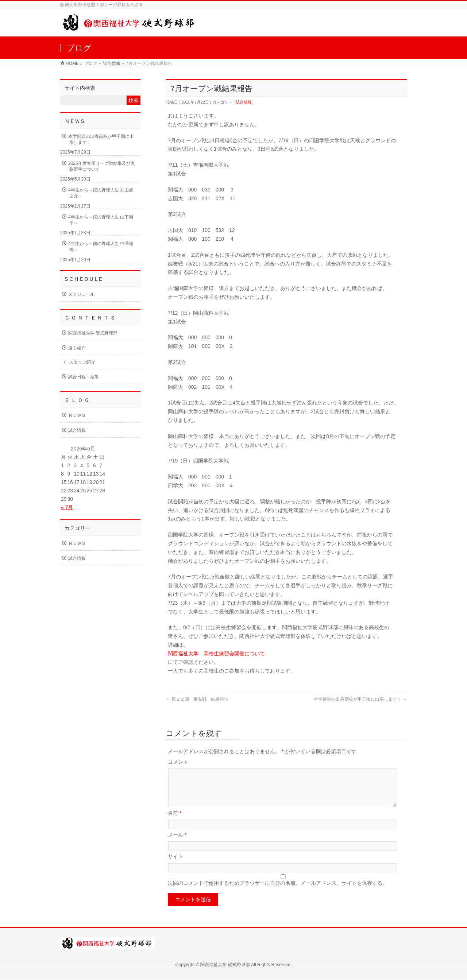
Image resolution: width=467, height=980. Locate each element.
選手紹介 (77, 348)
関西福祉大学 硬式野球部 (93, 333)
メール (177, 844)
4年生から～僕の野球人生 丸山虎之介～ (101, 193)
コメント (178, 762)
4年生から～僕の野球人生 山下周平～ (101, 220)
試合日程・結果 (84, 377)
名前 (175, 822)
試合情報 (112, 63)
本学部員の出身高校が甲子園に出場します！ (101, 139)
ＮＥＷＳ (77, 415)
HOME (72, 63)
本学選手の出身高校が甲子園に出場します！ (360, 699)
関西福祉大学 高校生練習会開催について (216, 654)
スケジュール (81, 294)
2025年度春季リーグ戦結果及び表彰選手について (102, 166)
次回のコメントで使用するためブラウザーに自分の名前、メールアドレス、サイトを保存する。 (278, 892)
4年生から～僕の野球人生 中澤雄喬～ (101, 247)
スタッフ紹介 (82, 362)
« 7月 (67, 507)
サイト (175, 865)
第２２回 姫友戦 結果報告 (197, 699)
